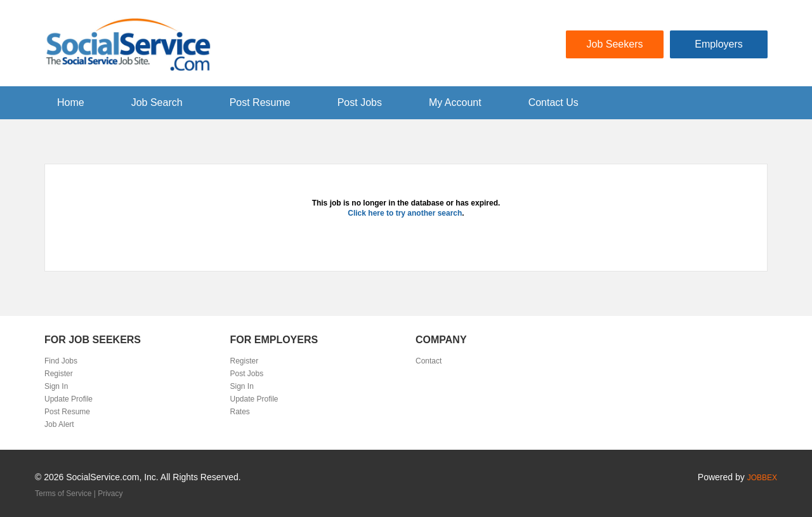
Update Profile (69, 399)
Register (59, 374)
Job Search (157, 102)
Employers (719, 44)
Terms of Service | (66, 494)
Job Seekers (615, 44)
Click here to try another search (405, 213)
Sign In (56, 386)
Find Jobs (61, 361)
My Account (455, 102)
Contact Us (553, 102)
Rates (240, 412)
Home (71, 102)
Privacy (110, 494)
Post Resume (260, 102)
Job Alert (59, 424)
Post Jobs (360, 102)
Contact (429, 361)
